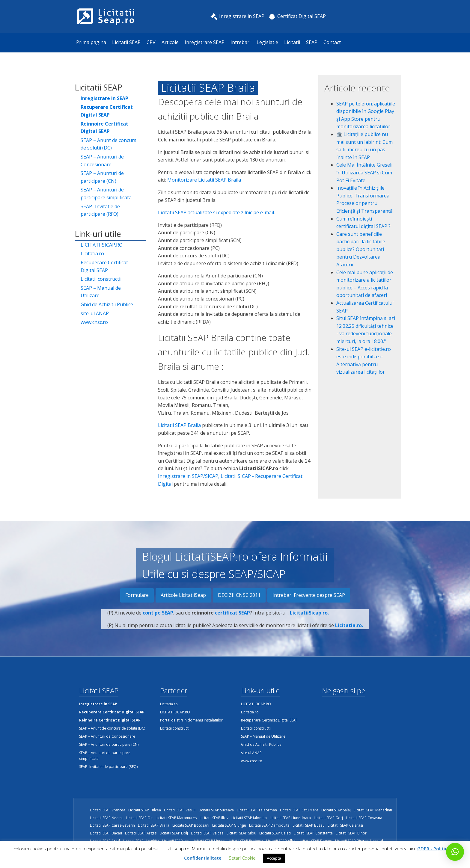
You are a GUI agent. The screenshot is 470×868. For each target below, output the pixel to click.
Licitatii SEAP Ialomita (249, 818)
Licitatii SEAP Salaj (336, 810)
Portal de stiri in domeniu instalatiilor (191, 720)
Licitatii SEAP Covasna (364, 818)
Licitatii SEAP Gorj (328, 818)
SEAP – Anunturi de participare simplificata (106, 194)
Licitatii (292, 42)
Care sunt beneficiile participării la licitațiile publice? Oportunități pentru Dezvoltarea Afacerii (361, 249)
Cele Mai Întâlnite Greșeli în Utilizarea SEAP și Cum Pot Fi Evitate (364, 172)
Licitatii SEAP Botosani (191, 825)
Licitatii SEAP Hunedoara (290, 818)
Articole (170, 42)
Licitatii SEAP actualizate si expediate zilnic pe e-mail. (216, 212)
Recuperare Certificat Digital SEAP (104, 266)
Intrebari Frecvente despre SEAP (309, 595)
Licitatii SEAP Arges (141, 833)
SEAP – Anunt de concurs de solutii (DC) (109, 144)
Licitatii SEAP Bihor (351, 833)
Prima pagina (91, 42)
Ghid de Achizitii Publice (107, 304)
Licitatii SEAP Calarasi (345, 825)
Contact (332, 42)
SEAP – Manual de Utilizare (101, 292)
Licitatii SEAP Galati (275, 833)
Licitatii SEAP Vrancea (108, 810)
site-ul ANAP (95, 313)
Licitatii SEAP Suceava (216, 810)
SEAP (312, 42)
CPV (151, 42)
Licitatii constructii (101, 279)
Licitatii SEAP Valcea (207, 833)
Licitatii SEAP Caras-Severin (112, 825)
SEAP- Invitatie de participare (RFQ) (100, 210)
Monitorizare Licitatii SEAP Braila (204, 180)
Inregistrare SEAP (205, 42)
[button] (455, 852)
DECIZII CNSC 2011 (239, 595)
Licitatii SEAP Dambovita (269, 825)
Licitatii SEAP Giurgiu (229, 825)
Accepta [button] (274, 858)
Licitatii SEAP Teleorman (257, 810)
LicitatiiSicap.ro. (309, 617)
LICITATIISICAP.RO (102, 245)
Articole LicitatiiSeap (183, 595)
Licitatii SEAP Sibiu (241, 833)
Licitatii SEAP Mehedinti (373, 810)
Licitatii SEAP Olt (139, 818)
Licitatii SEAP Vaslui (180, 810)
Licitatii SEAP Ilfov (214, 818)
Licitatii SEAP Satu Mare (299, 810)
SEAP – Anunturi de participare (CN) (102, 177)
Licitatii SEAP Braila (179, 425)
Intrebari (241, 42)
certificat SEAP (232, 617)
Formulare (137, 595)
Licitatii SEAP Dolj (174, 833)
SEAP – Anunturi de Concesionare (102, 161)
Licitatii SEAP (126, 42)
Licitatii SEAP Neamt (106, 818)
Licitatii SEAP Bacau (106, 833)
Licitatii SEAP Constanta (313, 833)
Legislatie (267, 42)
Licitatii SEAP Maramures (176, 818)
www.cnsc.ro (94, 322)
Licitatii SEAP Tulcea (145, 810)
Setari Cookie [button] (242, 858)
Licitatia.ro (92, 253)
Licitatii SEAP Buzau (309, 825)
